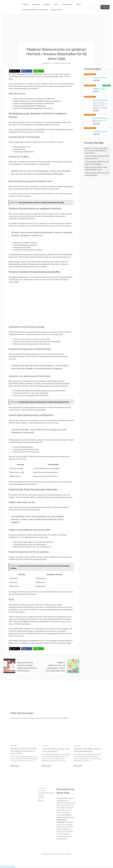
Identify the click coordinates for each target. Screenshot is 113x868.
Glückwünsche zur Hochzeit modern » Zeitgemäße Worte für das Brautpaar (27, 667)
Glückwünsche (67, 4)
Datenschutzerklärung (46, 793)
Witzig (79, 4)
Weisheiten (36, 4)
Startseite (42, 788)
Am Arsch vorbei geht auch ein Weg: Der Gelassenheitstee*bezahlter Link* (101, 100)
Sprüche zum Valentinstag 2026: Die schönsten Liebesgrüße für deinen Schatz (96, 151)
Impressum (42, 791)
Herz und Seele (57, 10)
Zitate (56, 4)
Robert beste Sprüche (63, 63)
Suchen (105, 7)
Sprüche (25, 4)
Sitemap (40, 801)
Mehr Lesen (15, 766)
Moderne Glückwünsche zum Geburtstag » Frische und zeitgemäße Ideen (56, 667)
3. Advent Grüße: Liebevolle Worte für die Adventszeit (56, 750)
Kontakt (41, 795)
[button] (15, 71)
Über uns (42, 798)
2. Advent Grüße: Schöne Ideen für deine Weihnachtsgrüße (87, 750)
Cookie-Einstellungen (8, 867)
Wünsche (47, 4)
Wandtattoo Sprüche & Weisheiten (35, 10)
